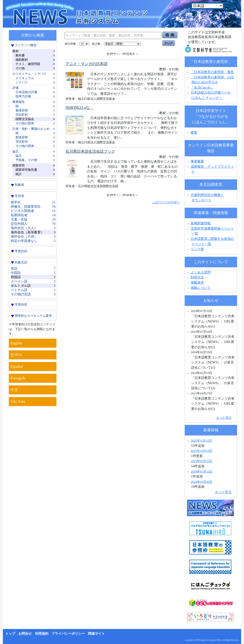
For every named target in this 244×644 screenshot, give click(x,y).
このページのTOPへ (166, 202)
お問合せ (25, 634)
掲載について (201, 288)
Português (18, 378)
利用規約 (42, 634)
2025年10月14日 (201, 451)
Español (17, 366)
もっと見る (224, 418)
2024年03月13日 (201, 471)
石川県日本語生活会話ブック (90, 151)
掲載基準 (197, 282)
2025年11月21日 (201, 440)
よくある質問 (201, 272)
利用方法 (197, 277)
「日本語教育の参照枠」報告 (212, 72)
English (16, 343)
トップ (10, 634)
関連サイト (97, 634)
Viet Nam (18, 401)
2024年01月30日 (201, 482)
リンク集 (197, 249)
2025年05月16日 (201, 461)
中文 (14, 390)
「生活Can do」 (202, 87)
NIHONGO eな (80, 108)
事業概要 (197, 161)
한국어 (16, 355)
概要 (194, 132)
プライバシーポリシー (68, 634)
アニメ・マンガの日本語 (86, 64)
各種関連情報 (199, 223)
